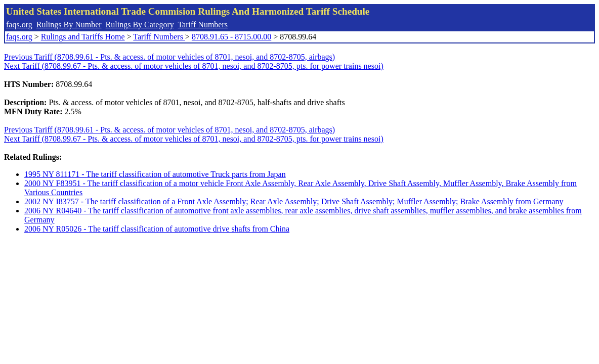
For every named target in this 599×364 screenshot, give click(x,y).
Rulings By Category (140, 25)
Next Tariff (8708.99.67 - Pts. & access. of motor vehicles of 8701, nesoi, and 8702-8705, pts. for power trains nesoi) (194, 66)
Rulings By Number (69, 25)
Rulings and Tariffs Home (83, 37)
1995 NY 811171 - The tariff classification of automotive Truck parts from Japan (155, 174)
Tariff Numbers (203, 25)
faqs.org (19, 25)
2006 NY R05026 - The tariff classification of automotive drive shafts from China (157, 229)
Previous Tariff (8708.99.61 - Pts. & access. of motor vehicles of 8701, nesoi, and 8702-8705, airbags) (169, 57)
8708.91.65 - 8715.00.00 (231, 37)
